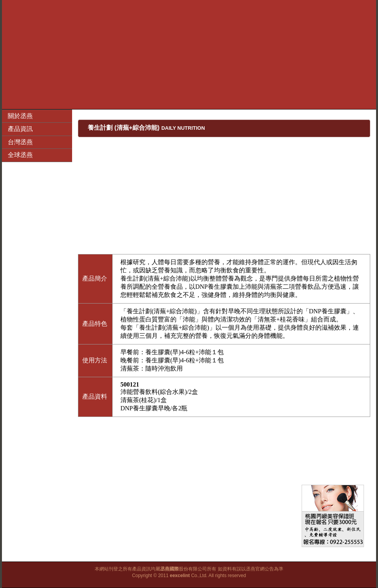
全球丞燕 (20, 155)
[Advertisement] (189, 55)
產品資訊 (20, 129)
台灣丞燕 (20, 142)
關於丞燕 (20, 116)
